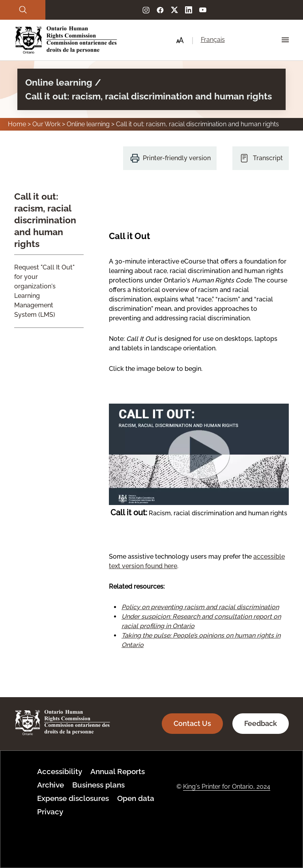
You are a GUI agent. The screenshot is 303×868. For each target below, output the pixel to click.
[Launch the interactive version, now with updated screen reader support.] (199, 503)
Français (213, 40)
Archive (50, 785)
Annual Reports (118, 771)
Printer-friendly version (177, 158)
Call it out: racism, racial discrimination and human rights (45, 220)
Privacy (50, 812)
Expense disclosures (73, 798)
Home (17, 124)
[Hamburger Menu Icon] (285, 40)
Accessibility (60, 771)
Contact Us (192, 723)
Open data (136, 798)
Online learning (88, 124)
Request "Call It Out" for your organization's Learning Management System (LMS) (44, 291)
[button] (180, 40)
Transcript (268, 158)
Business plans (98, 785)
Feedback (261, 723)
